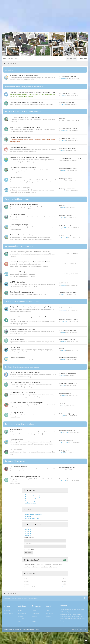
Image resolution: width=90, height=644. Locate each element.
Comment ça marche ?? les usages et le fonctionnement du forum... (33, 92)
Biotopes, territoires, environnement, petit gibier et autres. (30, 157)
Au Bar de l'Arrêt (16, 430)
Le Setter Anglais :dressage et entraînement (25, 117)
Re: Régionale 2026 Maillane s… (69, 373)
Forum (10, 58)
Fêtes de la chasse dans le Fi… (68, 292)
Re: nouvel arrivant (65, 479)
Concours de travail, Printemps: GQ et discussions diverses (30, 262)
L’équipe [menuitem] (7, 610)
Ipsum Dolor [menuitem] (22, 613)
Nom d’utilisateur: (29, 538)
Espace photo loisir (16, 440)
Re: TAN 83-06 (63, 283)
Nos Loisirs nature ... (17, 450)
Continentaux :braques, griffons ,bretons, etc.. (25, 477)
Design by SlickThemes (79, 629)
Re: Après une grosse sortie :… (68, 148)
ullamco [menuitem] (34, 621)
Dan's (63, 294)
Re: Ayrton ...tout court (66, 216)
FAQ (16, 58)
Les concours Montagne (18, 272)
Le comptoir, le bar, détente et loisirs (19, 424)
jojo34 (63, 375)
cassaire (63, 95)
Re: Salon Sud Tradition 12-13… (69, 383)
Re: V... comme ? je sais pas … (68, 414)
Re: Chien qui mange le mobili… (69, 128)
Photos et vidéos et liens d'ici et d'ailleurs (24, 205)
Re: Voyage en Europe (65, 179)
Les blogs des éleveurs (18, 339)
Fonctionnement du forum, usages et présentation (24, 87)
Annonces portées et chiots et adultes (22, 329)
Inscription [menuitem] (71, 59)
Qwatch (63, 310)
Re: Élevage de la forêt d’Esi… (68, 340)
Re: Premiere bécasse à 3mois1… (69, 169)
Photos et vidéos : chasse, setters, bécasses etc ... (26, 235)
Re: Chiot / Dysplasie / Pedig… (68, 319)
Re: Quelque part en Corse (67, 189)
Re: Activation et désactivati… (68, 93)
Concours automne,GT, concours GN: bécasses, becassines (30, 252)
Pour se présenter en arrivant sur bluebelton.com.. (27, 102)
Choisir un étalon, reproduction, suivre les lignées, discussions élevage (31, 318)
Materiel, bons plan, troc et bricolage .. (23, 392)
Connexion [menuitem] (83, 59)
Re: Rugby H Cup (64, 451)
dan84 (63, 171)
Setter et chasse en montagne (20, 188)
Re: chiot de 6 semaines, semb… (69, 76)
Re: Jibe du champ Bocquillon (68, 226)
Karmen (64, 587)
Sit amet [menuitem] (21, 616)
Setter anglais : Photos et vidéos (18, 199)
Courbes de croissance (17, 358)
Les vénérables (15, 347)
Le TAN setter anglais (17, 282)
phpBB (15, 629)
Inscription (28, 536)
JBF (62, 406)
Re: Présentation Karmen (66, 102)
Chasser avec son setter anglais (20, 137)
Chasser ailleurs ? (16, 178)
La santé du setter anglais (18, 147)
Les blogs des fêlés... (17, 413)
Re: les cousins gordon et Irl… (68, 468)
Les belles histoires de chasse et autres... (24, 168)
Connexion (28, 533)
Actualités (9, 70)
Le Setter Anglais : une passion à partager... (22, 367)
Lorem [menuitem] (20, 610)
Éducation (62, 118)
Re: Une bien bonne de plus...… (68, 431)
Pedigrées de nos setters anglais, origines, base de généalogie (31, 307)
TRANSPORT (63, 404)
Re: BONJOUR (63, 206)
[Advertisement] (45, 16)
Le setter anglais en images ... (20, 225)
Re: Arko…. (62, 349)
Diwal (63, 218)
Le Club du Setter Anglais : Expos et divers (25, 372)
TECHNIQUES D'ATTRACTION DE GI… (72, 158)
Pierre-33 (64, 78)
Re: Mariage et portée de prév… (68, 330)
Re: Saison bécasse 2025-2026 (68, 138)
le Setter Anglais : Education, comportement (25, 127)
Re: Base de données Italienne (68, 308)
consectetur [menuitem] (22, 619)
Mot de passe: (28, 544)
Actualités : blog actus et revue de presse (24, 75)
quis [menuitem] (20, 621)
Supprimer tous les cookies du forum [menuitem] (15, 598)
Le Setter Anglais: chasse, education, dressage (23, 112)
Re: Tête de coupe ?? (65, 394)
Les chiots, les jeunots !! (18, 215)
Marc (63, 151)
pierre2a (63, 191)
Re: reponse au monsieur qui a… (69, 358)
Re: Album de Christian (66, 441)
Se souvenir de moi (30, 550)
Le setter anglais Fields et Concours (19, 246)
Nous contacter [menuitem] (33, 598)
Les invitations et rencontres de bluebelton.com (26, 382)
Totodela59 (64, 238)
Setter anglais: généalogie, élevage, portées (22, 301)
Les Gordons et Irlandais (18, 467)
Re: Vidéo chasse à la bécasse (68, 236)
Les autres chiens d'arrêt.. (15, 461)
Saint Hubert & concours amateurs (22, 292)
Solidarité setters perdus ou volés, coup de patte (26, 403)
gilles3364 (64, 228)
